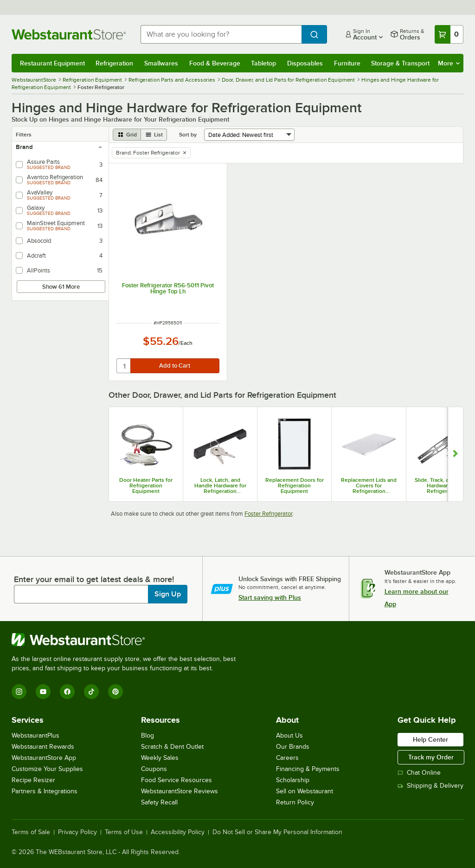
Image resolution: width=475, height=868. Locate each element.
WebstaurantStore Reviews (180, 791)
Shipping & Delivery (430, 786)
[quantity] (124, 366)
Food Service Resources (177, 780)
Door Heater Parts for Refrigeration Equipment (146, 486)
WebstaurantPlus (35, 735)
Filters (24, 135)
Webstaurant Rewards (43, 747)
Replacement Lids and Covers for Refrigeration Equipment (369, 486)
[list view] (154, 135)
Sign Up (168, 594)
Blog (148, 735)
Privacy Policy (77, 832)
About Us (289, 735)
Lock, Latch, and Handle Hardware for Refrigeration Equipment (220, 486)
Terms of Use (124, 832)
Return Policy (295, 802)
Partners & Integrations (45, 791)
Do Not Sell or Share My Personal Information (277, 832)
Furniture (347, 63)
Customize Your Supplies (47, 769)
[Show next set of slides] (455, 454)
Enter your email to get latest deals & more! (94, 579)
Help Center (430, 739)
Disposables (305, 63)
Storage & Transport (400, 63)
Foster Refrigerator (268, 514)
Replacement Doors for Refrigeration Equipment (295, 486)
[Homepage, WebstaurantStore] (69, 34)
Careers (287, 758)
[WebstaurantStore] (128, 640)
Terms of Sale (31, 832)
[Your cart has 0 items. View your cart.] (449, 34)
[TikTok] (91, 692)
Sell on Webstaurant (305, 791)
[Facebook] (67, 692)
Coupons (154, 769)
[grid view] (127, 135)
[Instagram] (19, 692)
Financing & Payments (308, 769)
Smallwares (161, 63)
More (449, 63)
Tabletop (263, 63)
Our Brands (293, 747)
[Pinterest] (116, 692)
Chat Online (419, 773)
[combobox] (221, 34)
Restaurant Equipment (52, 63)
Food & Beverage (215, 63)
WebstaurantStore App (44, 758)
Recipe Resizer (33, 780)
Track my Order (431, 757)
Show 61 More (61, 287)
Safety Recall (159, 802)
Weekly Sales (160, 758)
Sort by (188, 135)
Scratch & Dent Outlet (172, 747)
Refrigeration (114, 63)
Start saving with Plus (270, 597)
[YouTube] (43, 692)
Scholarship (293, 780)
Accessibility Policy (178, 832)
